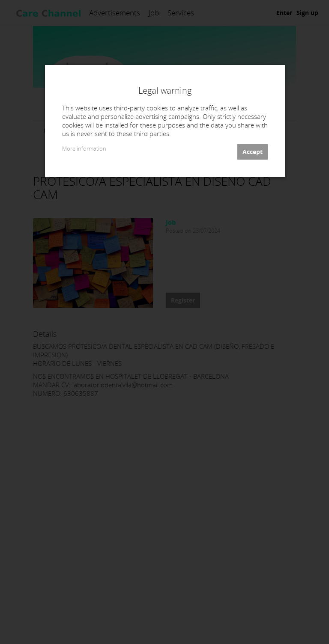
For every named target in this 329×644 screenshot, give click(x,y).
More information (84, 149)
